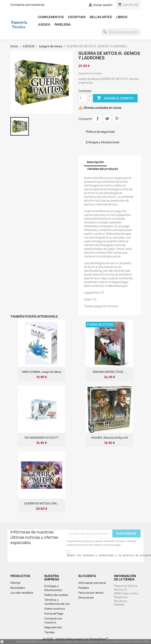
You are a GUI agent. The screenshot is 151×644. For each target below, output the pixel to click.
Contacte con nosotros (27, 5)
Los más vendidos (22, 593)
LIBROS (122, 17)
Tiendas (50, 632)
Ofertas (15, 583)
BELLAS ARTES (101, 17)
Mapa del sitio (53, 627)
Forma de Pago (54, 614)
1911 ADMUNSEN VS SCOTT (42, 438)
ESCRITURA (77, 17)
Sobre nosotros (55, 609)
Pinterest (117, 119)
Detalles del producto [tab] (103, 169)
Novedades (18, 588)
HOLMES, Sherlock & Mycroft (110, 438)
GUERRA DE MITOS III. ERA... (42, 503)
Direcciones (86, 598)
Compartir (98, 119)
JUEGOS (44, 25)
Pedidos (84, 588)
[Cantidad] (83, 98)
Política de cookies (56, 595)
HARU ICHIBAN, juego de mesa (42, 372)
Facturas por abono (91, 593)
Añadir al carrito (115, 98)
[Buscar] (121, 32)
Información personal (92, 583)
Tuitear (107, 119)
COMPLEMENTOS (51, 17)
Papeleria (63, 25)
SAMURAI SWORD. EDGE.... (109, 372)
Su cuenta (87, 576)
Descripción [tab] (95, 162)
